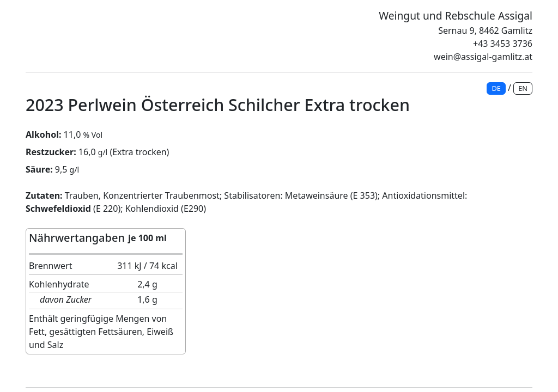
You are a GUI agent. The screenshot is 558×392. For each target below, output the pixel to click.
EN (523, 88)
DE (496, 88)
